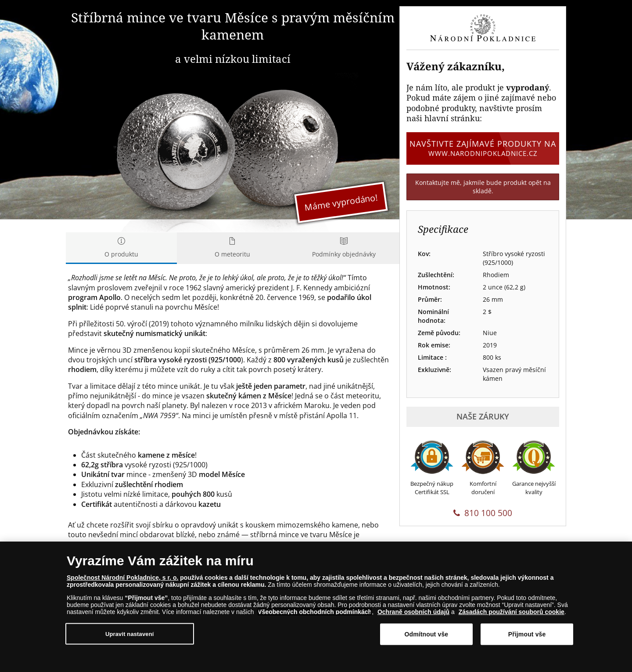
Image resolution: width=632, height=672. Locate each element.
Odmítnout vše (426, 634)
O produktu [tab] (121, 248)
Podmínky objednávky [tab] (344, 248)
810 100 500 (483, 513)
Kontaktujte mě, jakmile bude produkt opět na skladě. (483, 187)
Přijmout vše (527, 634)
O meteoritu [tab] (232, 248)
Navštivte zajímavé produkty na (483, 148)
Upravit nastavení (130, 634)
